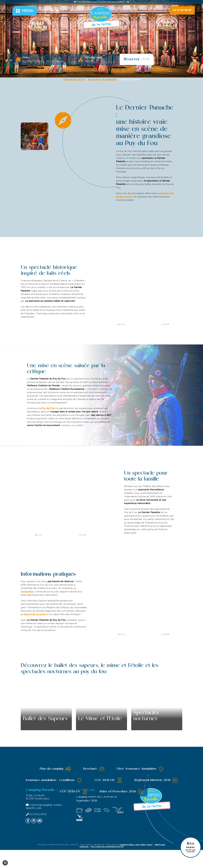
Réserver (136, 59)
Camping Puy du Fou (74, 80)
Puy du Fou (48, 408)
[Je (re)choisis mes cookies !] (5, 863)
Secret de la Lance (35, 614)
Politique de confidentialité (107, 847)
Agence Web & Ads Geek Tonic (136, 845)
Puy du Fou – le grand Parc (103, 80)
